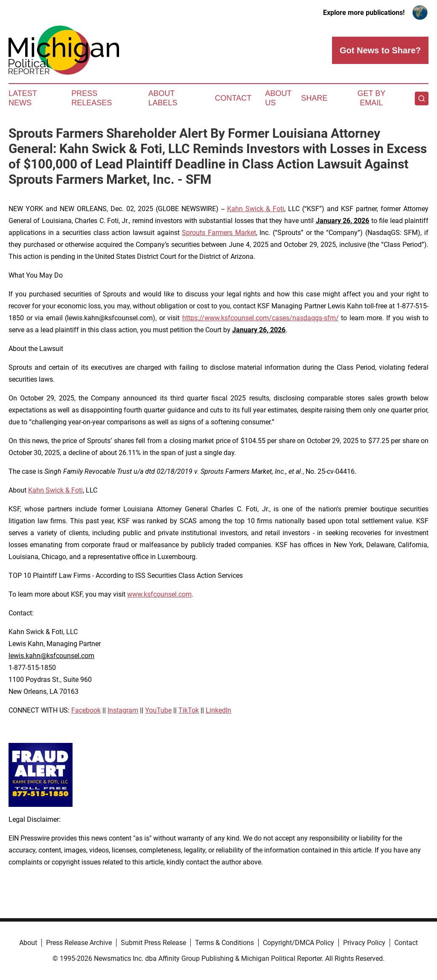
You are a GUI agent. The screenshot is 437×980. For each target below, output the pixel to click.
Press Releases (92, 98)
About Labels (163, 98)
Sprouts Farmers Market (219, 233)
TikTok (189, 710)
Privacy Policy (364, 943)
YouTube (158, 710)
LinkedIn (218, 710)
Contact (233, 98)
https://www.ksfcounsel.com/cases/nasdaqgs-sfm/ (261, 318)
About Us (278, 98)
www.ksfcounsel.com (159, 594)
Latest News (23, 98)
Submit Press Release (153, 943)
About (28, 943)
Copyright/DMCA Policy (299, 943)
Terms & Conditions (224, 943)
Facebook (86, 710)
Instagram (123, 710)
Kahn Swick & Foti (256, 209)
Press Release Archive (79, 943)
